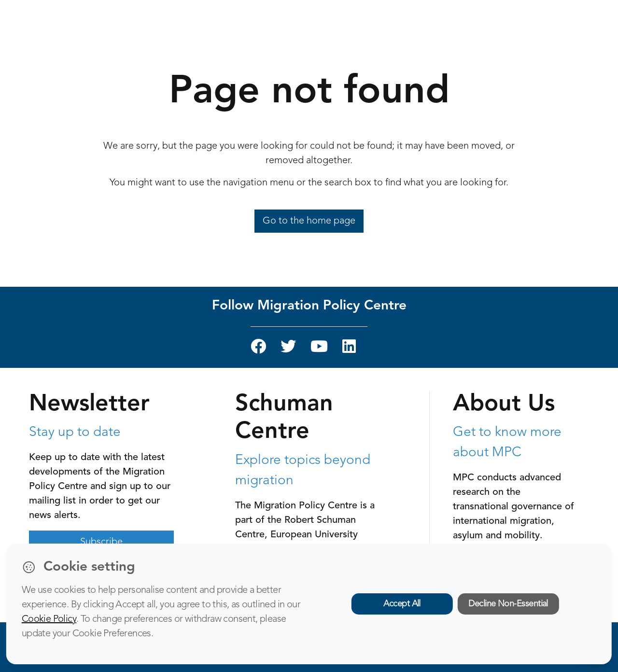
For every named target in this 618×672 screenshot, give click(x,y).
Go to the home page (309, 221)
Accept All (402, 604)
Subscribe (101, 542)
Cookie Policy (49, 619)
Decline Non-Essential (508, 604)
